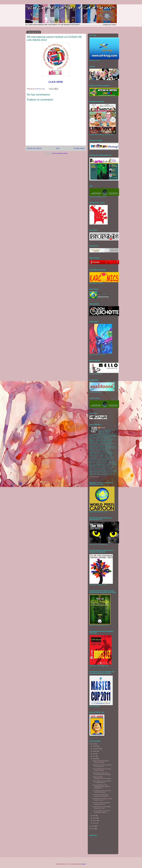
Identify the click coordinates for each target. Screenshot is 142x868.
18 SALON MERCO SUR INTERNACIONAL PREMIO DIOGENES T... (101, 787)
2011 (93, 829)
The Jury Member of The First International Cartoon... (101, 812)
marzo (95, 818)
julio (94, 754)
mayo (95, 759)
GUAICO (103, 428)
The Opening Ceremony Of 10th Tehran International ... (102, 791)
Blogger (84, 864)
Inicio (58, 148)
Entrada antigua (79, 148)
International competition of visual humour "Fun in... (102, 799)
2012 (93, 826)
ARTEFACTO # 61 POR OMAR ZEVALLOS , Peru (102, 808)
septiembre (96, 749)
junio (95, 756)
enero (95, 823)
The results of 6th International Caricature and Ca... (101, 803)
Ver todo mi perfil (94, 477)
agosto (95, 751)
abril (94, 815)
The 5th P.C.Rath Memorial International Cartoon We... (101, 795)
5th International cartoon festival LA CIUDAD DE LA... (102, 782)
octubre (95, 746)
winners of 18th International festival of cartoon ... (101, 762)
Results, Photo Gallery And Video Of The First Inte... (102, 766)
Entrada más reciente (34, 148)
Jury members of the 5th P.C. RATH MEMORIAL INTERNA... (102, 774)
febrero (95, 820)
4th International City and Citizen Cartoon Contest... (102, 770)
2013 (93, 744)
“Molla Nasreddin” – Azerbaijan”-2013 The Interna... (102, 778)
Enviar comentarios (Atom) (60, 153)
